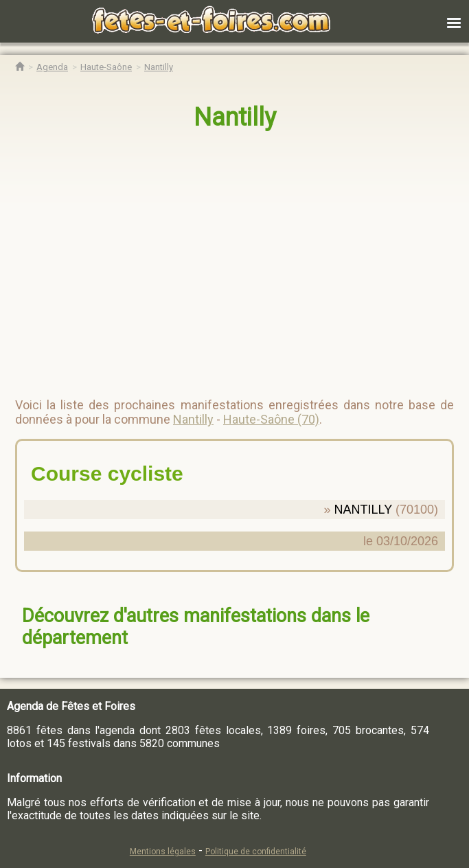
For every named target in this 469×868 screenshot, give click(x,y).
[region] (221, 258)
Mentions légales (163, 852)
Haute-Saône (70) (271, 419)
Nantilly (235, 117)
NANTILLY (363, 510)
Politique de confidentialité (256, 852)
